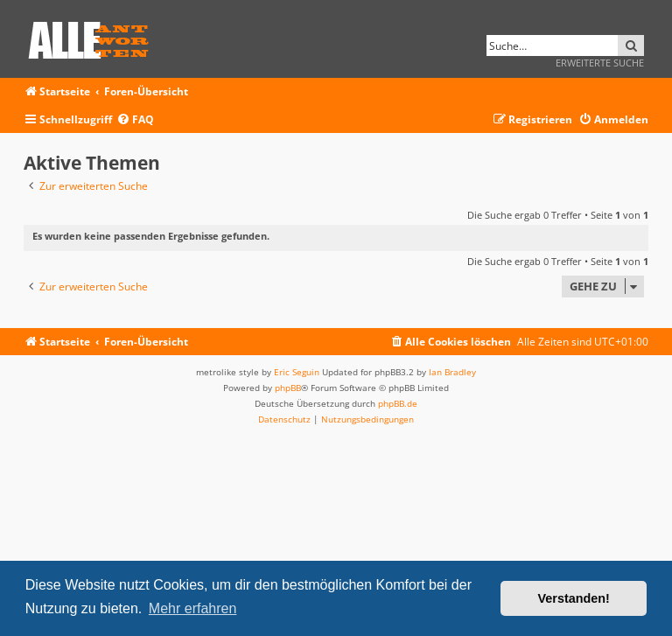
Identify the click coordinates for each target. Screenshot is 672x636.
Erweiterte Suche (600, 63)
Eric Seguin (297, 372)
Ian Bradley (452, 372)
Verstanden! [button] (574, 598)
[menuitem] (135, 120)
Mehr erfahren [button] (193, 608)
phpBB (288, 388)
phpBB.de (398, 403)
